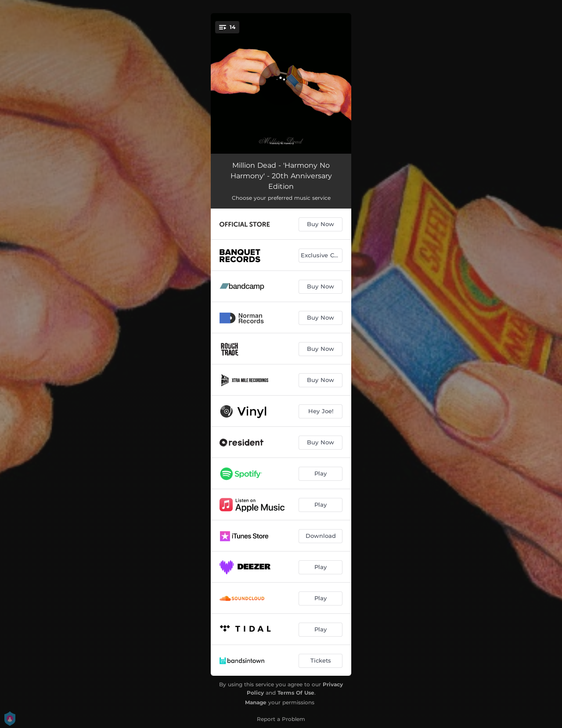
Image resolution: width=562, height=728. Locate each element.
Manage (256, 702)
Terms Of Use (296, 693)
